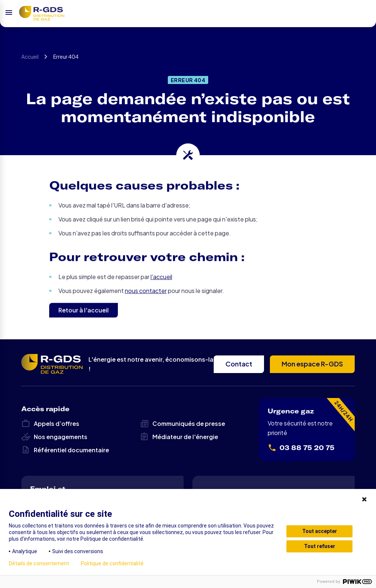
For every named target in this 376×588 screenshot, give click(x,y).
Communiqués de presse (182, 424)
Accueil (30, 59)
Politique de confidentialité (112, 563)
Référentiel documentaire (65, 450)
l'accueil (161, 291)
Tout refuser (320, 546)
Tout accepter (320, 531)
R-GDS (42, 14)
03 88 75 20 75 (301, 448)
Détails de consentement (39, 563)
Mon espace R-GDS (312, 364)
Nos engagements (54, 437)
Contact (239, 364)
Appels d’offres (50, 424)
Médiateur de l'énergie (179, 437)
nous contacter (146, 305)
